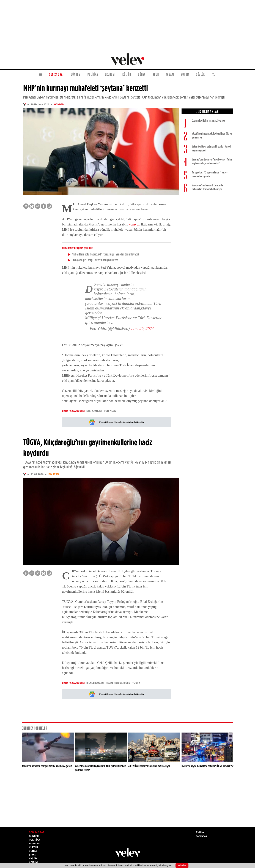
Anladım (182, 865)
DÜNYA (142, 74)
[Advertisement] (128, 25)
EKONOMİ (110, 74)
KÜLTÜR (127, 74)
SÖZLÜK (201, 74)
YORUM (185, 74)
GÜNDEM (76, 74)
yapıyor (134, 224)
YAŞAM (170, 74)
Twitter (200, 832)
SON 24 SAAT (57, 74)
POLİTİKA (93, 74)
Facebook (201, 836)
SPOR (156, 74)
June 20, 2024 (142, 329)
